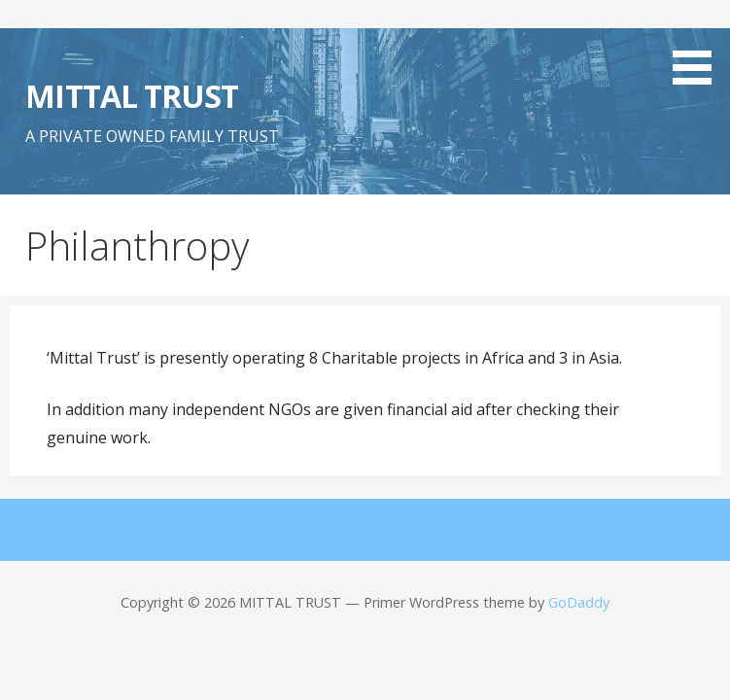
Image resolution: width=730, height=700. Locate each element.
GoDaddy (579, 602)
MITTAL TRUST (131, 96)
